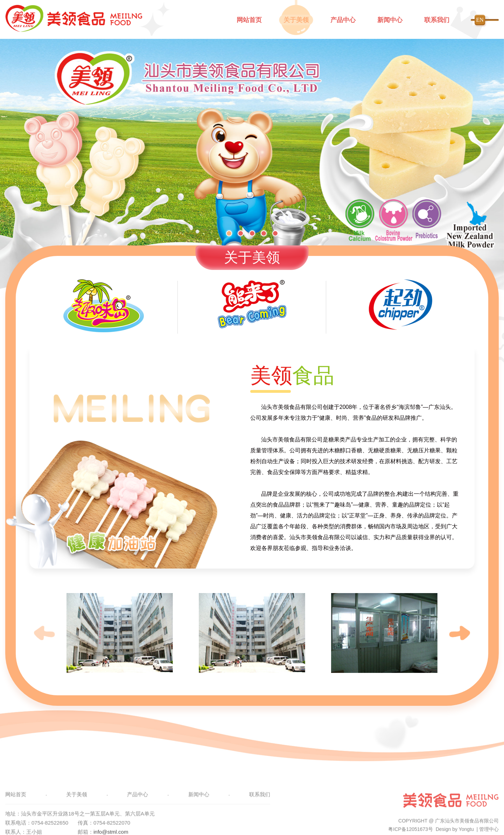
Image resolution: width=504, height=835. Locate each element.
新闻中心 (390, 20)
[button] (229, 233)
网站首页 (249, 20)
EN (480, 20)
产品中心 (343, 20)
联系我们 (437, 20)
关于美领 (296, 20)
